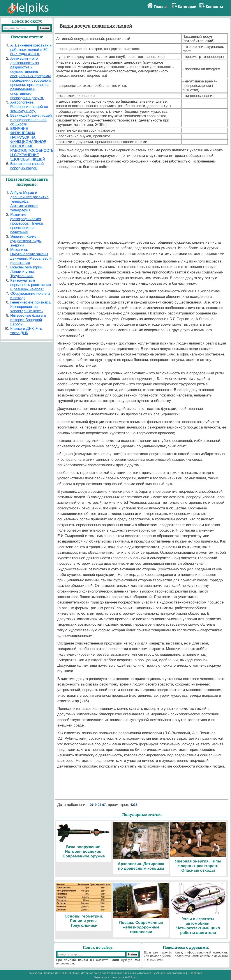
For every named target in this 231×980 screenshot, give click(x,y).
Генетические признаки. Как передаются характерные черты (31, 307)
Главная (161, 7)
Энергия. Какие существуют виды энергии (26, 241)
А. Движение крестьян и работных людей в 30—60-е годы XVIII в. (31, 50)
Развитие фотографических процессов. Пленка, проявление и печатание (27, 223)
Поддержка (196, 973)
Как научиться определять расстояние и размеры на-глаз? (31, 285)
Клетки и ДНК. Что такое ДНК (26, 331)
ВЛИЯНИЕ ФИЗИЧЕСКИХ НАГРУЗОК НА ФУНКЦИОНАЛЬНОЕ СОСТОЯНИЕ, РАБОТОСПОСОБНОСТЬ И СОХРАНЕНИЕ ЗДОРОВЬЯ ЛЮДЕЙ (32, 144)
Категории (187, 7)
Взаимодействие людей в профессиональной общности (31, 120)
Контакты (214, 7)
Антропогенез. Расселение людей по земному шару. (29, 107)
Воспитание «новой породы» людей (27, 166)
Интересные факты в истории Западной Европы (28, 320)
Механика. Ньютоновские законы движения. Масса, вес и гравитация (31, 256)
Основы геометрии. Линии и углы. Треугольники (27, 272)
